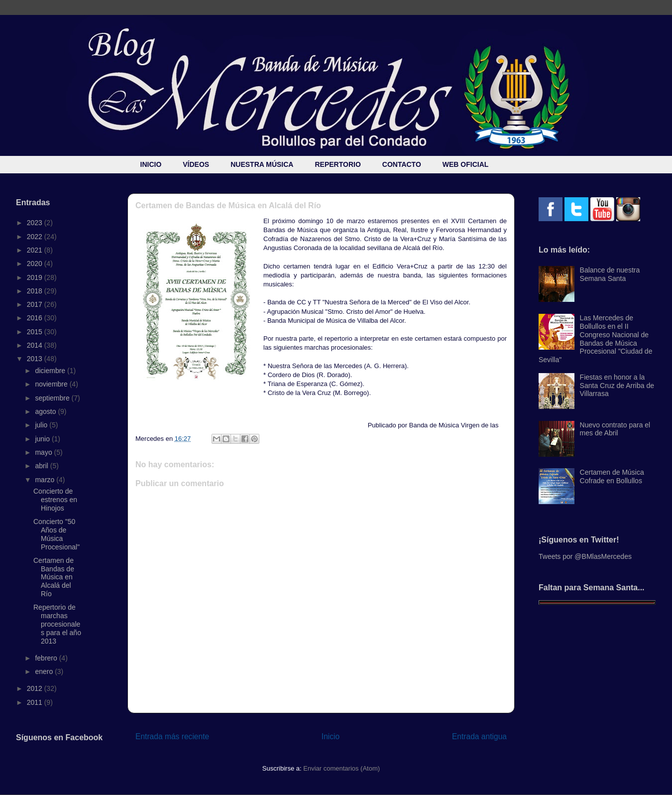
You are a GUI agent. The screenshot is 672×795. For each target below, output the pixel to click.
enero (45, 671)
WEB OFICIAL (466, 164)
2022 (36, 237)
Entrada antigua (479, 736)
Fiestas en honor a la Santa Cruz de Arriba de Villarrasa (617, 386)
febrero (47, 658)
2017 (36, 304)
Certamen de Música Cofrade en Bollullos (612, 476)
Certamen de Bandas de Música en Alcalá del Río (54, 577)
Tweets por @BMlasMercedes (585, 556)
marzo (46, 480)
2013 (36, 359)
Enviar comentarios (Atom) (341, 768)
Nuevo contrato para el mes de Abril (615, 429)
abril (42, 466)
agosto (46, 411)
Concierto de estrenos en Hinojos (55, 500)
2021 (36, 250)
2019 (36, 277)
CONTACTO (402, 164)
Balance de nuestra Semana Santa (610, 274)
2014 (36, 345)
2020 (36, 264)
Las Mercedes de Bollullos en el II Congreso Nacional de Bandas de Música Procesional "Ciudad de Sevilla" (595, 339)
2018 (36, 291)
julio (42, 425)
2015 (36, 332)
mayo (44, 452)
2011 (36, 702)
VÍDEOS (196, 164)
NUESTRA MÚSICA (262, 164)
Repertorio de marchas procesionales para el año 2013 (57, 624)
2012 (36, 688)
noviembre (52, 384)
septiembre (53, 398)
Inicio (331, 736)
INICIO (151, 164)
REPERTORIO (337, 164)
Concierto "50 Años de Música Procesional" (56, 534)
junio (43, 439)
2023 (36, 223)
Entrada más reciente (172, 736)
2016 (36, 318)
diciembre (51, 371)
